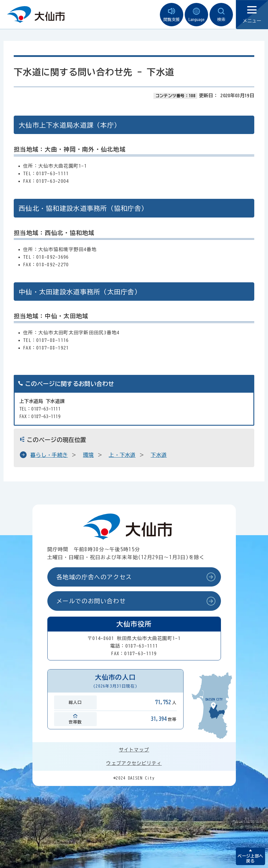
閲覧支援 (172, 15)
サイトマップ (134, 750)
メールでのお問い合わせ (91, 601)
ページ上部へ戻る (250, 859)
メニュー (252, 15)
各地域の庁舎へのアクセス (94, 577)
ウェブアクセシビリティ (134, 763)
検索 (221, 15)
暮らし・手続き (49, 455)
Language (196, 15)
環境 (88, 455)
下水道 (159, 455)
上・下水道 (122, 455)
